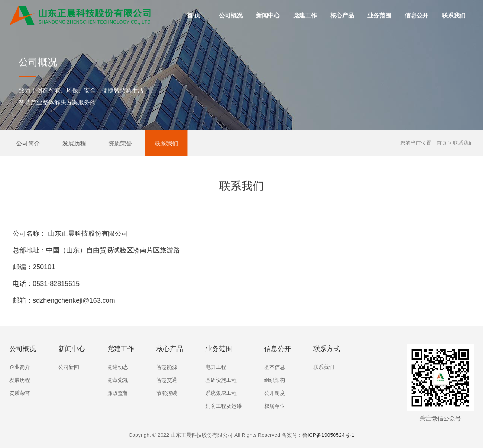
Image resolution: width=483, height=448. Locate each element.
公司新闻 (69, 367)
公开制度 (275, 393)
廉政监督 (118, 393)
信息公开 (418, 10)
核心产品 (344, 10)
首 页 (194, 16)
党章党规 (118, 380)
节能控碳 (167, 393)
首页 (442, 143)
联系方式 (327, 349)
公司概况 (232, 10)
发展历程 (69, 143)
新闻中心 (268, 16)
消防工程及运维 (224, 406)
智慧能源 (167, 367)
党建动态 (118, 367)
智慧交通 (167, 380)
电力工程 (216, 367)
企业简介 (20, 367)
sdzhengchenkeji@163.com (62, 300)
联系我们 (454, 16)
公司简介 (23, 143)
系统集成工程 (221, 393)
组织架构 (275, 380)
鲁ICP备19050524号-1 (328, 435)
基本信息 (275, 367)
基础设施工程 (221, 380)
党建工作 (307, 10)
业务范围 (381, 10)
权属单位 (275, 406)
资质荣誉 (115, 143)
